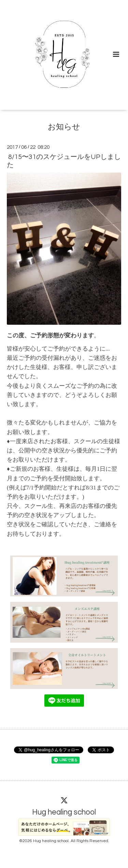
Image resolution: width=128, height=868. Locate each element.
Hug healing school (64, 812)
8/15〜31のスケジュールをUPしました (64, 161)
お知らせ (64, 127)
